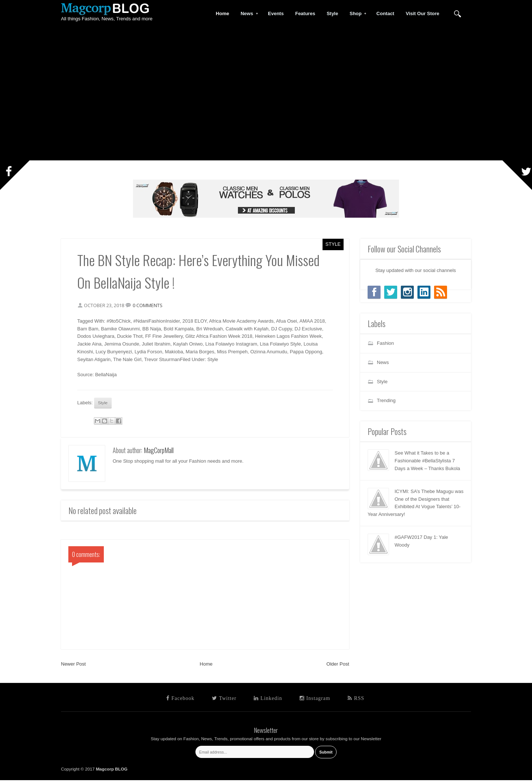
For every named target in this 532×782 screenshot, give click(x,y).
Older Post (338, 666)
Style (333, 244)
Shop (356, 14)
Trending (386, 400)
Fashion (385, 343)
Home (206, 666)
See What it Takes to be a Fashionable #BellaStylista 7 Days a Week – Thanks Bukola (427, 461)
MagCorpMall (159, 452)
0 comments (150, 306)
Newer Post (73, 666)
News (247, 14)
